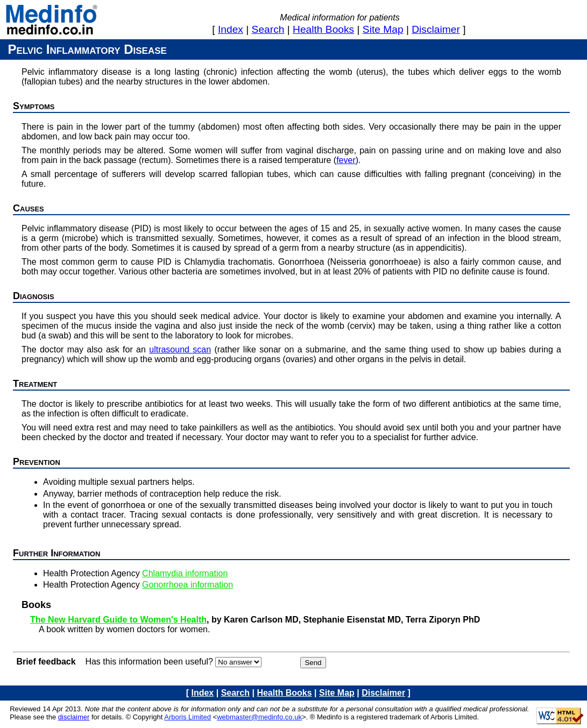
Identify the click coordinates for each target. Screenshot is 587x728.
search (268, 29)
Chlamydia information (185, 573)
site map (383, 29)
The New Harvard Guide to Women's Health (118, 620)
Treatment (35, 384)
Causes (29, 208)
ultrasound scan (180, 349)
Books (36, 605)
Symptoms (34, 106)
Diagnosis (34, 296)
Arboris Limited (188, 717)
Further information (56, 553)
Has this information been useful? (149, 662)
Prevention (37, 462)
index (231, 29)
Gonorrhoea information (188, 585)
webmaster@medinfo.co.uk (259, 717)
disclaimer (436, 29)
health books (323, 29)
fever (346, 160)
